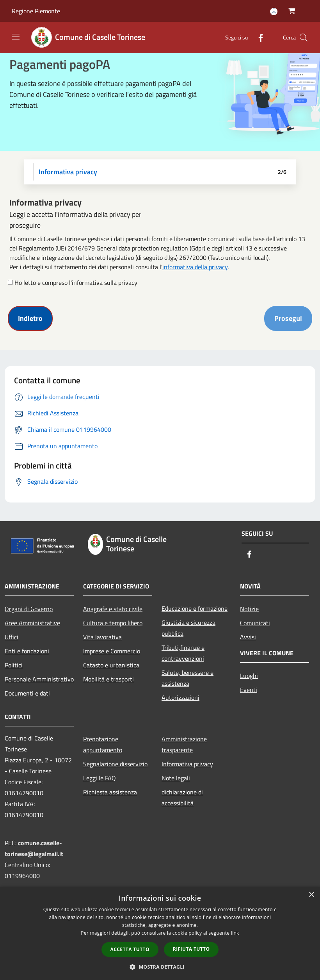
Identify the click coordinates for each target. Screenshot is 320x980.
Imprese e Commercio (112, 651)
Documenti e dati (27, 693)
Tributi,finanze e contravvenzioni (183, 653)
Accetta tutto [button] (130, 949)
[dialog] (160, 933)
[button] (160, 967)
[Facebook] (258, 37)
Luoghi (249, 676)
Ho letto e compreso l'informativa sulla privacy (76, 283)
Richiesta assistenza (110, 792)
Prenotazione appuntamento (103, 744)
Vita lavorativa (102, 637)
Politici (14, 665)
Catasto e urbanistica (111, 665)
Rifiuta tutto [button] (191, 949)
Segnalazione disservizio (115, 764)
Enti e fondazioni (27, 651)
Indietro (30, 318)
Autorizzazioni (180, 697)
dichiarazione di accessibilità (182, 798)
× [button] (311, 895)
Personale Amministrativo (39, 679)
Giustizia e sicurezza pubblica (188, 628)
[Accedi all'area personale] (274, 12)
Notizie (249, 609)
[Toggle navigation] (16, 37)
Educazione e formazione (195, 608)
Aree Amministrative (32, 623)
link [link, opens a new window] (235, 933)
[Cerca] (304, 38)
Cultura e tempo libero (113, 623)
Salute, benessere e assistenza (188, 678)
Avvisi (248, 637)
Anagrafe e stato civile (113, 609)
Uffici (12, 637)
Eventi (249, 690)
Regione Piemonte (36, 11)
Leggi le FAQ (100, 778)
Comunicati (255, 623)
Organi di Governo (29, 609)
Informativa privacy (187, 764)
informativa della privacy (195, 267)
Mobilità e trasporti (108, 679)
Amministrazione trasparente (184, 744)
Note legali (176, 778)
